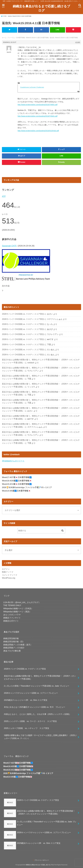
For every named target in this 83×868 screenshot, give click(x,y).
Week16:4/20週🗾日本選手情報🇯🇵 (17, 481)
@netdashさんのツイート (13, 461)
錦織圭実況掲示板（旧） (14, 642)
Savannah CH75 (9, 246)
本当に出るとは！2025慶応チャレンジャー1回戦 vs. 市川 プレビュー (35, 707)
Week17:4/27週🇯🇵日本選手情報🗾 (17, 477)
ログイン (6, 569)
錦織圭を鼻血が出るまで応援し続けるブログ (41, 8)
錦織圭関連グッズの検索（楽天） (18, 645)
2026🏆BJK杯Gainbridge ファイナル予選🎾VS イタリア (27, 487)
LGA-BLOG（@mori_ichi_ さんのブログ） (22, 602)
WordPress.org (9, 578)
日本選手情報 (20, 38)
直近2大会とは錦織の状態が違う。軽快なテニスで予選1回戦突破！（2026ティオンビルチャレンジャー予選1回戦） (40, 677)
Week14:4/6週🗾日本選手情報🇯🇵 (16, 491)
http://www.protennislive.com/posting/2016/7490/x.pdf (37, 105)
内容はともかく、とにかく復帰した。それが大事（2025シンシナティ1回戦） (38, 714)
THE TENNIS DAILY (12, 605)
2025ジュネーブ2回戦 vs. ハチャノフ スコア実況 (27, 728)
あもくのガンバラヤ (12, 615)
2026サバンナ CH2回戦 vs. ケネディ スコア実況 (23, 314)
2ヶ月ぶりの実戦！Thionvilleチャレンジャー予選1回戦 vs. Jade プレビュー (37, 686)
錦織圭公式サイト (11, 621)
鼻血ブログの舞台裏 (12, 651)
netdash (31, 362)
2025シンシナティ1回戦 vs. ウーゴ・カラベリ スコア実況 (30, 721)
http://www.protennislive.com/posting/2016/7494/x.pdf (37, 116)
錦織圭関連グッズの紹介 (14, 648)
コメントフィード (10, 575)
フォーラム (11, 38)
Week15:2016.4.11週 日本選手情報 (37, 38)
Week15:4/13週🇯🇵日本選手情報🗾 (17, 484)
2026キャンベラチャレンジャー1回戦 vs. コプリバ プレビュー (31, 693)
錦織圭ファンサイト (12, 618)
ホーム (4, 38)
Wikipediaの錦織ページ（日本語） (18, 608)
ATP (4, 196)
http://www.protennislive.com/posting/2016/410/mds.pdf (38, 131)
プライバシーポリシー (42, 860)
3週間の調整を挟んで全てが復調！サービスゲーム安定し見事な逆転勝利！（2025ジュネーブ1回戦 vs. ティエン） (40, 737)
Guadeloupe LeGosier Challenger (32, 87)
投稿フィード (8, 572)
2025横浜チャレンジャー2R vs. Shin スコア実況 (26, 700)
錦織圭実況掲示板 (11, 638)
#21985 (78, 42)
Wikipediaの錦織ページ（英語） (17, 611)
